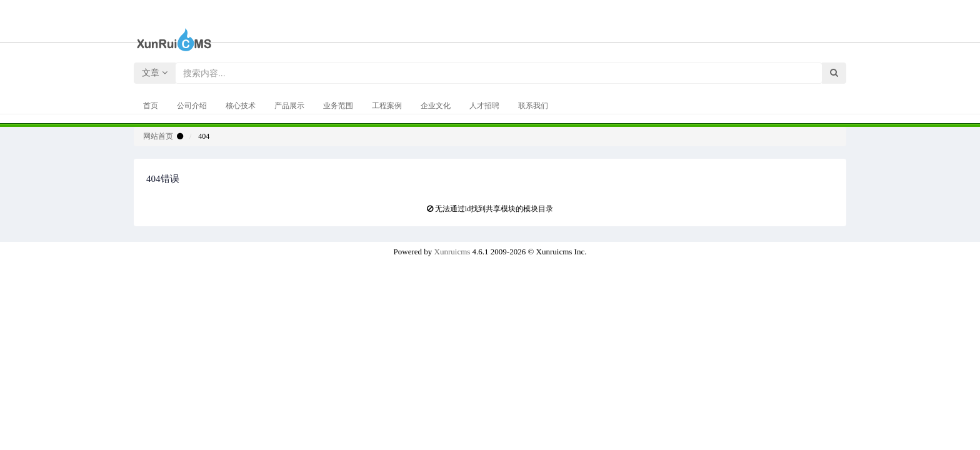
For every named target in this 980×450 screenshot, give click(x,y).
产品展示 (289, 106)
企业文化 (436, 106)
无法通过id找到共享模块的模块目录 (494, 209)
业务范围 (338, 106)
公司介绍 (192, 106)
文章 (155, 72)
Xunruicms (452, 252)
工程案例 (387, 106)
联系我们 (533, 106)
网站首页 (158, 136)
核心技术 (241, 106)
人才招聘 (484, 106)
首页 (151, 106)
